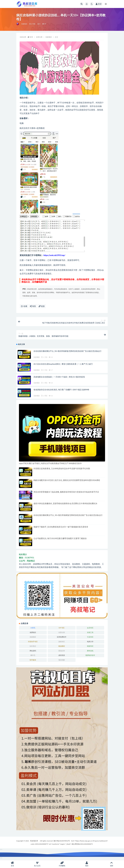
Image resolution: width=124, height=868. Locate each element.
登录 (99, 4)
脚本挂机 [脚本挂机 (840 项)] (90, 651)
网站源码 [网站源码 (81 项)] (33, 651)
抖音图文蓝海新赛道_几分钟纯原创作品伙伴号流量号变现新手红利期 (62, 468)
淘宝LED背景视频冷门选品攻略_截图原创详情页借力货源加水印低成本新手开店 (66, 492)
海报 (33, 306)
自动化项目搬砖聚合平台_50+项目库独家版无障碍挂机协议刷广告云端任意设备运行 (67, 351)
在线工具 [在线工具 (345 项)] (90, 632)
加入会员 (37, 864)
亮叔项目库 (34, 841)
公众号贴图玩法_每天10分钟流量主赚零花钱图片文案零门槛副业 (60, 538)
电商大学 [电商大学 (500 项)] (90, 642)
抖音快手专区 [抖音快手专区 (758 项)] (33, 642)
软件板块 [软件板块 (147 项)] (33, 660)
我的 (87, 864)
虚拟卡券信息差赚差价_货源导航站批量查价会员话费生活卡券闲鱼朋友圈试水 (65, 503)
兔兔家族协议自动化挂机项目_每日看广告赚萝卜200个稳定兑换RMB (61, 390)
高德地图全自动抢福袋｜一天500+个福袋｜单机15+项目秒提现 (59, 377)
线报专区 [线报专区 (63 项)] (90, 646)
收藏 (24, 306)
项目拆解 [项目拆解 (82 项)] (62, 660)
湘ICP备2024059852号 (62, 841)
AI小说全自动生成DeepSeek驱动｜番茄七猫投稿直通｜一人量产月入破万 (63, 364)
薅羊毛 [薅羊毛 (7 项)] (33, 655)
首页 (31, 37)
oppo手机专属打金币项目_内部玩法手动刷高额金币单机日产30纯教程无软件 (50, 463)
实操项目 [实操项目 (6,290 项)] (33, 637)
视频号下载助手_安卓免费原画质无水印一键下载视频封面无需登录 (61, 527)
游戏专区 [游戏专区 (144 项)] (62, 642)
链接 (42, 306)
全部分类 (39, 37)
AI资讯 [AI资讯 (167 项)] (33, 628)
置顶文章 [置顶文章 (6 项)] (62, 651)
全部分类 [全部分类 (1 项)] (62, 632)
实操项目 (24, 24)
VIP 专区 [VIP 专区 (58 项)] (62, 628)
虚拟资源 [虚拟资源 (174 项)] (62, 655)
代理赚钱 (62, 864)
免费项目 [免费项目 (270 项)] (33, 632)
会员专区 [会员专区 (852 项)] (90, 628)
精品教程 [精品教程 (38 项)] (62, 646)
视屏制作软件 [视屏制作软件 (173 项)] (90, 655)
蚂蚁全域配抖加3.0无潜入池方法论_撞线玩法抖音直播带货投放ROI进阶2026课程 (67, 480)
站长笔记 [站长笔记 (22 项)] (33, 646)
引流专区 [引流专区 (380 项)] (90, 637)
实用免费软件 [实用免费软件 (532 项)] (62, 637)
